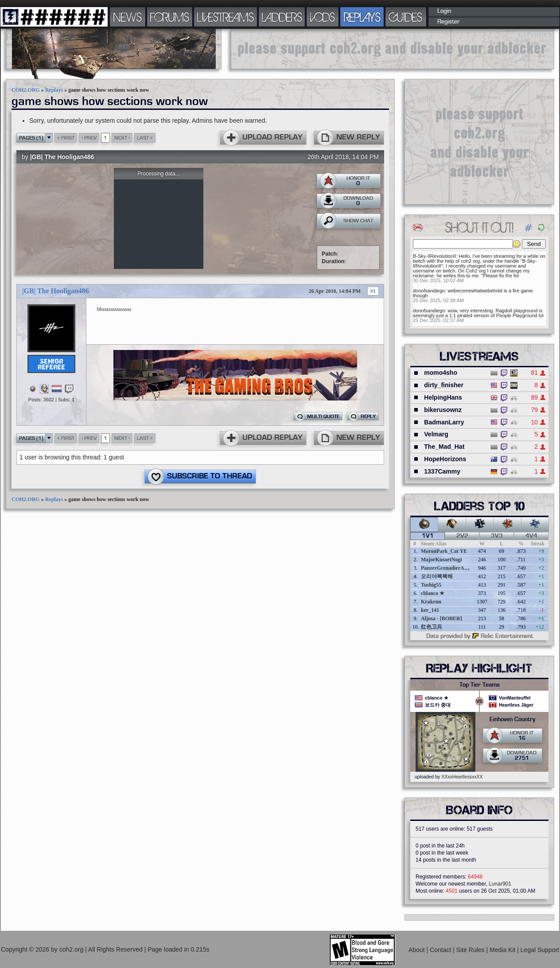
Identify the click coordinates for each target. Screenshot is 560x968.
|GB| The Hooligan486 (62, 157)
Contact (441, 950)
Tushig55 (431, 585)
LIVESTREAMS (226, 17)
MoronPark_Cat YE (444, 551)
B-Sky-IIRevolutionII (434, 256)
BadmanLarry (444, 422)
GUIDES (406, 17)
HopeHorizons (445, 459)
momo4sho (441, 373)
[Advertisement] (393, 49)
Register (449, 22)
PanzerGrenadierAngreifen (452, 568)
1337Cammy (442, 471)
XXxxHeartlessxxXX (462, 777)
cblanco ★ (433, 593)
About (417, 950)
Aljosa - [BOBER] (441, 618)
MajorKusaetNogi (441, 560)
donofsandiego (429, 291)
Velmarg (436, 434)
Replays (54, 90)
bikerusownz (443, 410)
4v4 (531, 536)
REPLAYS (362, 17)
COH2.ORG (26, 90)
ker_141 (430, 610)
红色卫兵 (432, 627)
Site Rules (471, 950)
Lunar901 (500, 884)
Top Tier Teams (480, 685)
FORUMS (170, 17)
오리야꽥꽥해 (437, 576)
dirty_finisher (444, 385)
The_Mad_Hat (444, 447)
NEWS (128, 17)
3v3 (497, 536)
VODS (323, 17)
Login (444, 11)
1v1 (428, 536)
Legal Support (540, 950)
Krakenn (431, 602)
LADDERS (282, 17)
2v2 (462, 536)
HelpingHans (443, 397)
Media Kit (503, 950)
